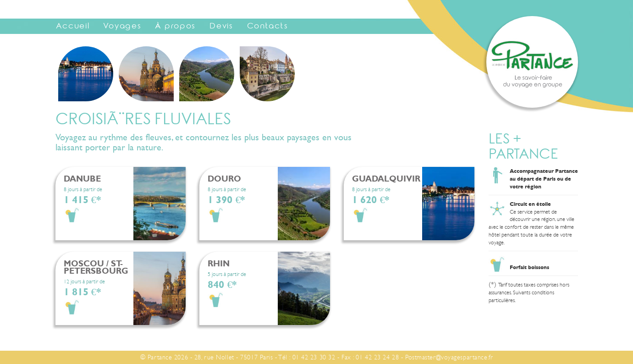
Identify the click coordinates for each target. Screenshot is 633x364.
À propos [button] (175, 27)
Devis (221, 27)
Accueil (73, 27)
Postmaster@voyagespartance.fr (449, 357)
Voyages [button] (122, 27)
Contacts (268, 27)
